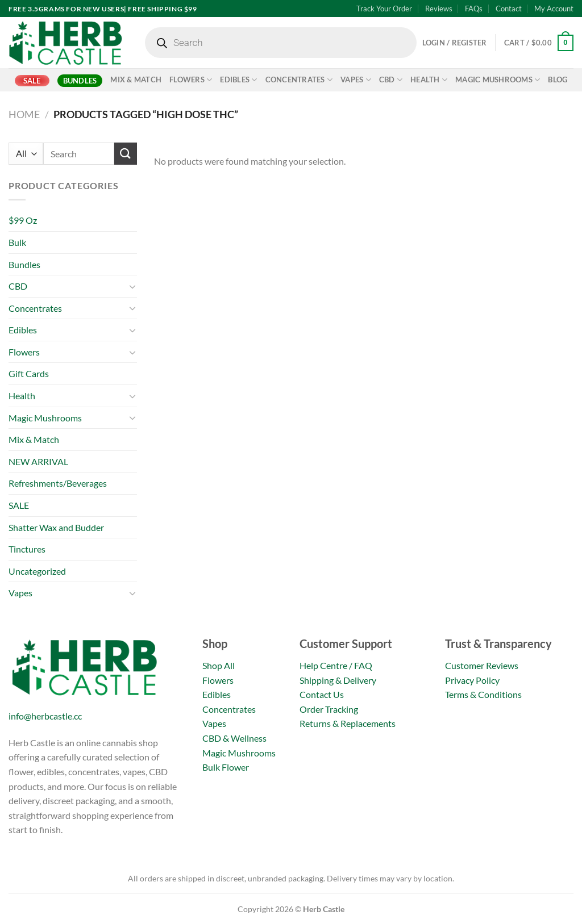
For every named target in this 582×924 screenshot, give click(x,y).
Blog (558, 80)
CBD (391, 80)
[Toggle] (132, 286)
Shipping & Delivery (338, 680)
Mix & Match (136, 80)
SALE (32, 81)
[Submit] (126, 154)
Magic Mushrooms (498, 80)
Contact (509, 9)
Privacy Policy (472, 680)
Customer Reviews (482, 665)
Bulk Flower (226, 767)
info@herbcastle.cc (45, 716)
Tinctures (27, 549)
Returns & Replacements (348, 723)
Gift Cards (29, 373)
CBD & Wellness (234, 738)
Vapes (356, 80)
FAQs (474, 9)
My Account (554, 9)
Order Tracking (329, 709)
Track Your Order (384, 9)
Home (24, 114)
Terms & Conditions (483, 694)
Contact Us (322, 694)
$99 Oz (23, 220)
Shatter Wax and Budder (56, 527)
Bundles (80, 81)
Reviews (439, 9)
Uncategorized (37, 571)
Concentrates (299, 80)
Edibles (238, 80)
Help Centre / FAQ (336, 665)
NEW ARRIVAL (38, 461)
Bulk (17, 242)
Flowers (191, 80)
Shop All (219, 665)
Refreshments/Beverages (58, 483)
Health (429, 80)
